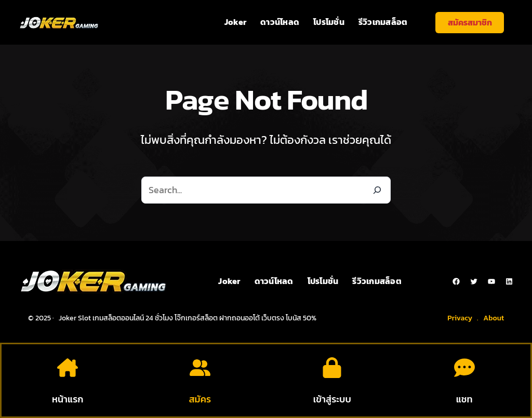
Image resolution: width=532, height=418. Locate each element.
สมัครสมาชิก (470, 22)
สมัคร (200, 399)
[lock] (332, 368)
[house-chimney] (68, 368)
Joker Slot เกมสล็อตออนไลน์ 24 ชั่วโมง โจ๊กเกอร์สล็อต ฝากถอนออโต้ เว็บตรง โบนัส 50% (188, 318)
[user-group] (200, 368)
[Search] (377, 190)
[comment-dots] (464, 368)
